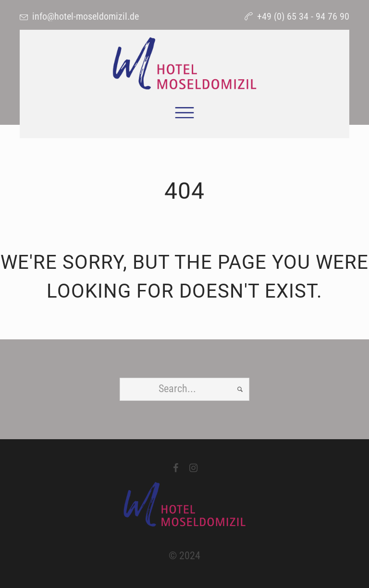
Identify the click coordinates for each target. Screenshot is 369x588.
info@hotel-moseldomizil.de (86, 16)
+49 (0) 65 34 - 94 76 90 (303, 16)
